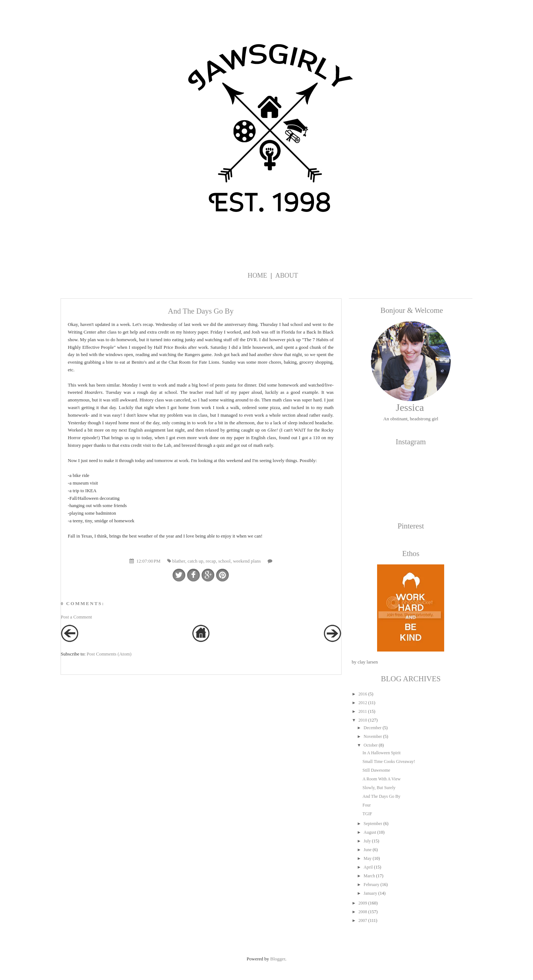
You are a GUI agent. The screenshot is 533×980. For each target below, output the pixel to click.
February (371, 885)
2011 (363, 711)
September (373, 824)
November (373, 736)
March (369, 876)
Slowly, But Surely (379, 788)
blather (179, 561)
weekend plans (247, 561)
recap (211, 561)
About (287, 275)
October (371, 745)
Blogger (278, 959)
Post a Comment (77, 617)
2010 (363, 720)
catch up (195, 561)
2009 (363, 903)
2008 (363, 912)
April (368, 867)
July (367, 841)
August (370, 832)
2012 (363, 703)
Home (257, 275)
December (373, 728)
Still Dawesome (376, 770)
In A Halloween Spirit (382, 753)
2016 (363, 694)
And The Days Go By (381, 796)
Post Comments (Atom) (109, 654)
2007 (363, 920)
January (370, 893)
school (224, 561)
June (368, 850)
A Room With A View (382, 779)
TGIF (367, 814)
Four (367, 805)
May (368, 858)
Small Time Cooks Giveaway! (389, 761)
